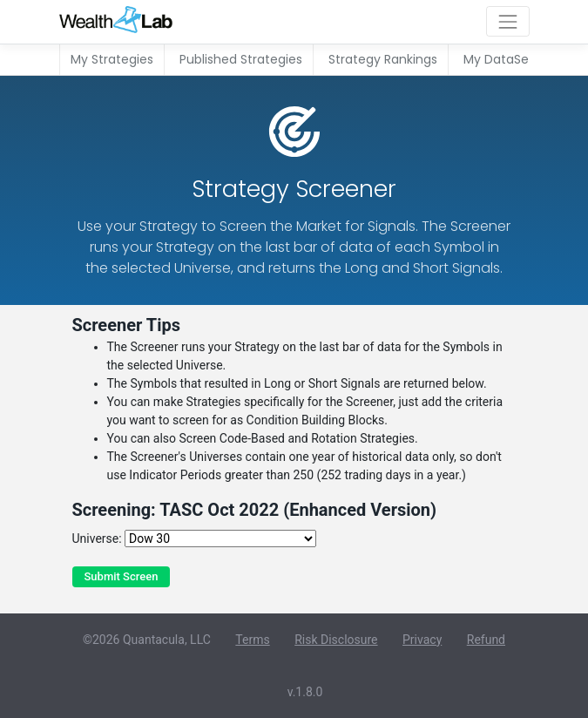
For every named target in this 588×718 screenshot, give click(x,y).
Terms (252, 640)
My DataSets (502, 59)
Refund (486, 640)
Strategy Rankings (383, 59)
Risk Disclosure (336, 640)
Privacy (422, 640)
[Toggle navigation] (507, 21)
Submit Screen (122, 576)
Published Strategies (241, 59)
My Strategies (112, 59)
